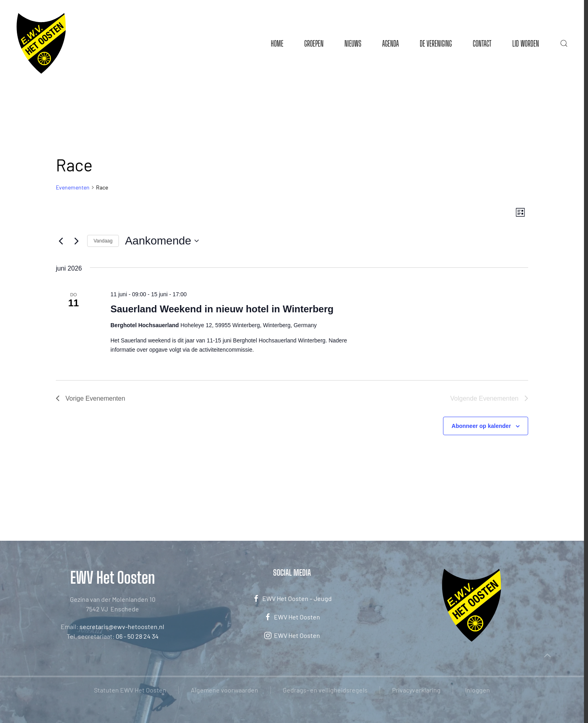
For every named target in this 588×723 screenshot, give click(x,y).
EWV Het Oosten (292, 617)
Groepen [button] (314, 43)
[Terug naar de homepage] (41, 43)
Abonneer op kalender (481, 426)
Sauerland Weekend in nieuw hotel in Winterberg (222, 309)
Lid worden (526, 43)
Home (277, 43)
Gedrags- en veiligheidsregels (325, 690)
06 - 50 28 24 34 (137, 636)
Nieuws (353, 43)
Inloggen (478, 690)
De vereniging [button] (436, 43)
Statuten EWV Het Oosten (130, 690)
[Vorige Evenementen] (61, 241)
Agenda (390, 43)
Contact (482, 43)
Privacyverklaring (416, 690)
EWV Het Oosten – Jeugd (292, 599)
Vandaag (103, 241)
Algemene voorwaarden (225, 690)
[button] (564, 43)
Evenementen (73, 187)
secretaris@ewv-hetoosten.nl (122, 626)
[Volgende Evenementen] (76, 241)
